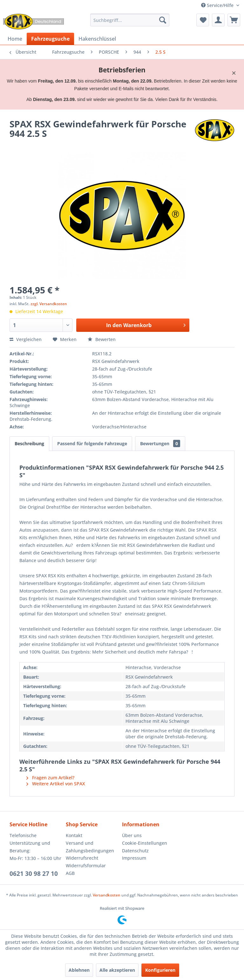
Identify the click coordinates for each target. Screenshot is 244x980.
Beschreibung (29, 443)
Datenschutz (135, 851)
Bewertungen (160, 443)
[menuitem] (130, 20)
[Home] (15, 39)
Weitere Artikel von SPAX (56, 784)
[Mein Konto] (218, 20)
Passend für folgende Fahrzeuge (92, 443)
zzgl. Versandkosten (49, 304)
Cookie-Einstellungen (145, 843)
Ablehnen (79, 970)
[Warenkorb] (234, 20)
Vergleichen (26, 339)
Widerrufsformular (86, 866)
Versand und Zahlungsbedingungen (90, 847)
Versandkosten (107, 895)
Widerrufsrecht (82, 858)
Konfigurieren (160, 970)
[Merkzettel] (203, 20)
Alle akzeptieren (117, 970)
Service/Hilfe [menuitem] (218, 5)
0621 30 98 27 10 (34, 874)
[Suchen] (163, 20)
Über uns (132, 835)
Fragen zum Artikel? (50, 778)
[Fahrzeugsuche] (50, 39)
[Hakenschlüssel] (97, 39)
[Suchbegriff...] (130, 20)
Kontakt (74, 835)
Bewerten (102, 339)
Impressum (134, 858)
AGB (70, 873)
